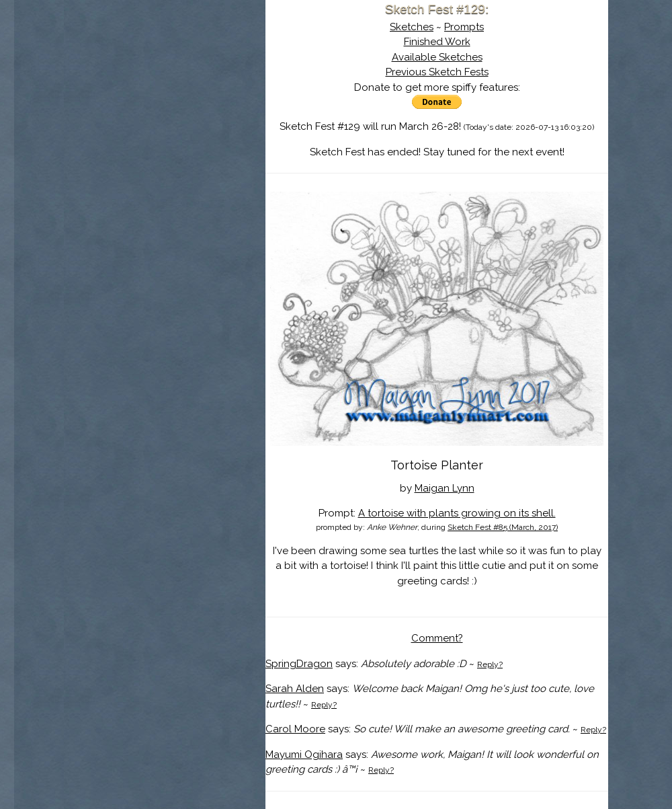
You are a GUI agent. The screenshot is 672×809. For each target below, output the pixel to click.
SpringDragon (299, 664)
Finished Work (437, 42)
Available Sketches (437, 57)
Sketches (412, 27)
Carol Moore (295, 729)
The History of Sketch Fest (165, 117)
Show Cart (144, 176)
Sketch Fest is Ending (165, 76)
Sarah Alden (295, 689)
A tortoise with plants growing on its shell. (457, 513)
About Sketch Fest (165, 96)
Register (193, 158)
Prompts (464, 27)
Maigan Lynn (445, 488)
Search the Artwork (165, 137)
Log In (132, 158)
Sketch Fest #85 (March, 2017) (503, 527)
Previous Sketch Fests (437, 72)
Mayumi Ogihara (304, 755)
